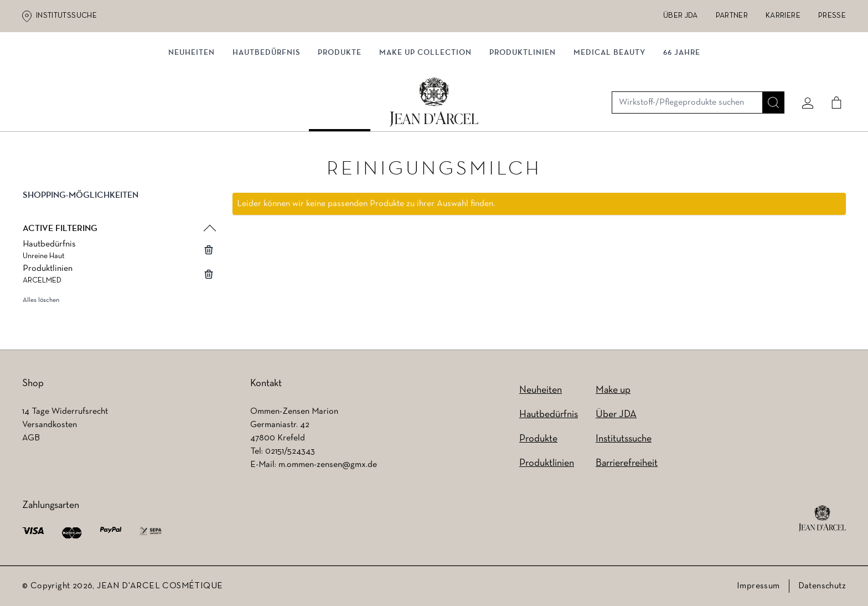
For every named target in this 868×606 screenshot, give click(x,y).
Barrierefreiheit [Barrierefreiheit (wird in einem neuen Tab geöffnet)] (627, 463)
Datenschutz (822, 586)
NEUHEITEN (192, 115)
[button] (118, 207)
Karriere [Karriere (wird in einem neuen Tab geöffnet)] (783, 16)
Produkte (340, 115)
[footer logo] (822, 518)
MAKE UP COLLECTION (425, 115)
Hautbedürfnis (266, 115)
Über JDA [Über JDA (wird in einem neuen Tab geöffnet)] (681, 16)
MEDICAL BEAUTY (609, 115)
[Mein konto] (803, 70)
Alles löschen (41, 303)
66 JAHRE (682, 115)
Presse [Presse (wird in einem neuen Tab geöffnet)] (832, 16)
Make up (613, 390)
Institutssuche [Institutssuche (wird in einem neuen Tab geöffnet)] (66, 16)
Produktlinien (523, 115)
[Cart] (832, 70)
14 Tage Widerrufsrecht (65, 412)
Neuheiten (541, 390)
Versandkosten (50, 425)
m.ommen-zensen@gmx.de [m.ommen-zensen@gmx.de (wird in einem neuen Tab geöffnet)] (328, 465)
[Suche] (769, 70)
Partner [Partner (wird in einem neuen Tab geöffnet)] (732, 16)
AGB (31, 438)
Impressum (758, 586)
